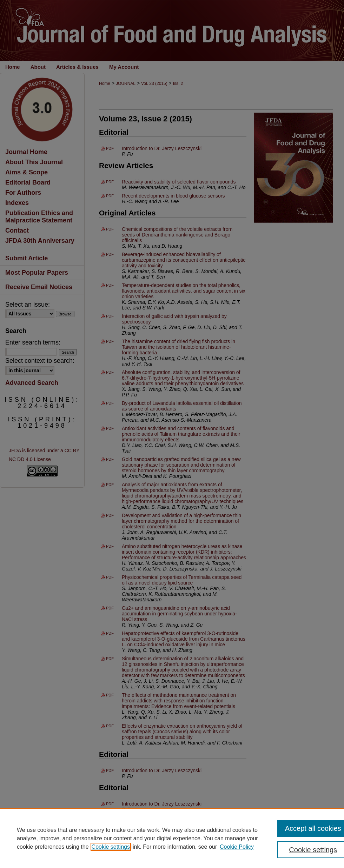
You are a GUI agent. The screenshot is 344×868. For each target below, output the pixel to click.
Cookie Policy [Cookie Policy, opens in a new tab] (237, 847)
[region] (172, 838)
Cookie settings (111, 847)
